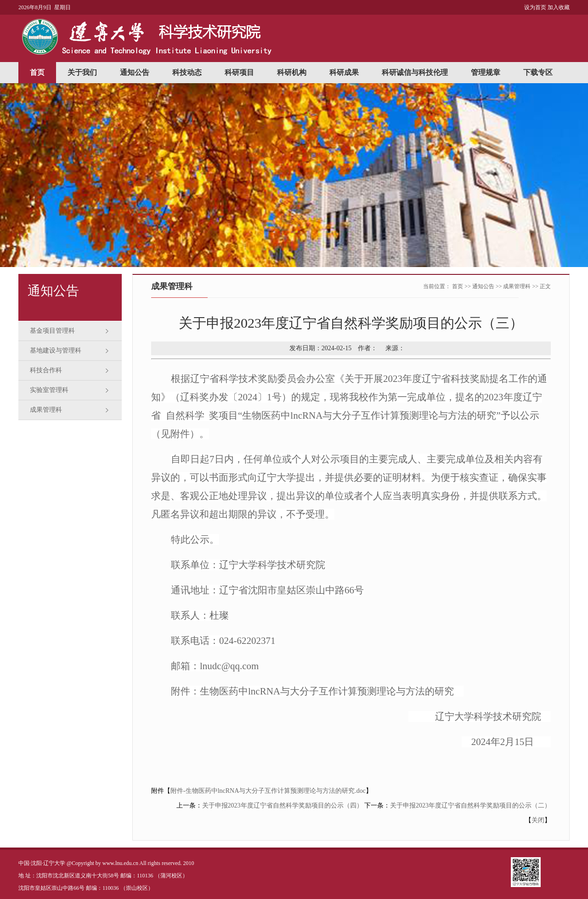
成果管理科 (46, 410)
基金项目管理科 (52, 331)
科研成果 (344, 72)
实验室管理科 (49, 390)
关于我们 (82, 72)
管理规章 (486, 72)
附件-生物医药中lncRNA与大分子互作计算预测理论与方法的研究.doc (268, 791)
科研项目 (239, 72)
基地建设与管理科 (56, 350)
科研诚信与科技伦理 (415, 72)
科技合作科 (46, 370)
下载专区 (538, 72)
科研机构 (292, 72)
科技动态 (187, 72)
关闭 (538, 820)
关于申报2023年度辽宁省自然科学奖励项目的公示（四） (283, 805)
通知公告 (135, 72)
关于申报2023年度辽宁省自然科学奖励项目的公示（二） (470, 805)
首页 (37, 72)
